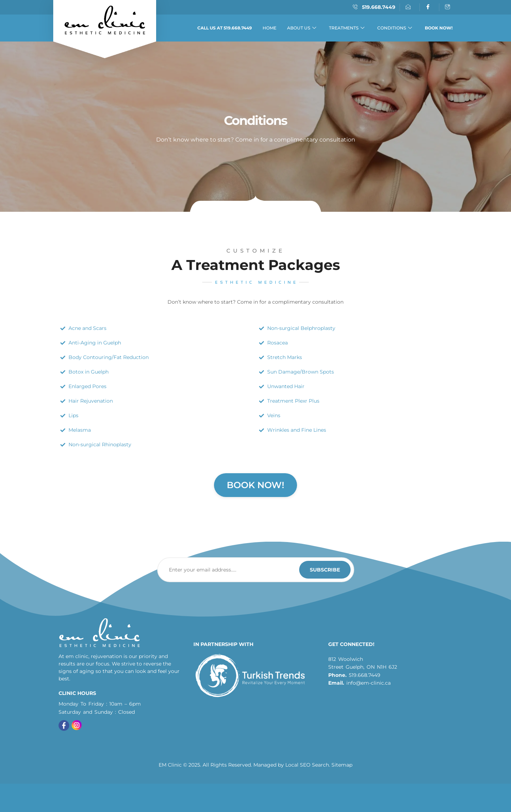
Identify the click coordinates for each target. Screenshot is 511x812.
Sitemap (342, 765)
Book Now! (255, 485)
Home (270, 28)
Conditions (395, 28)
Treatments (347, 28)
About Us (302, 28)
